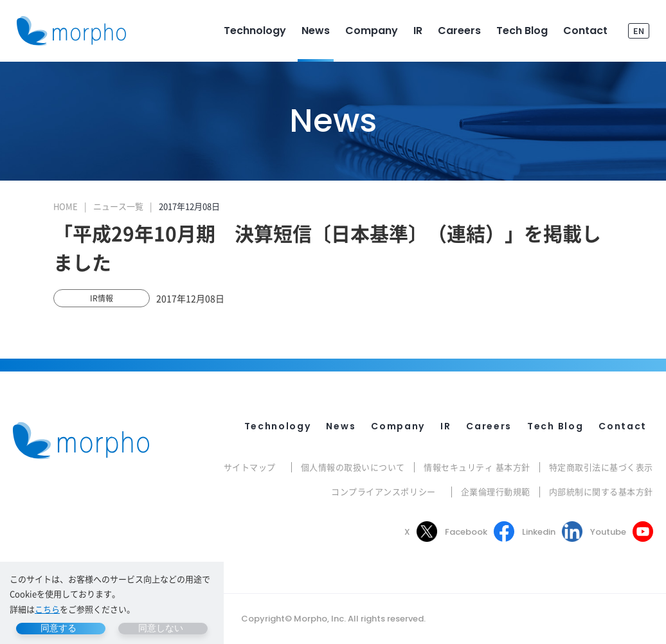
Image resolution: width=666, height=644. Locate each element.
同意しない (161, 628)
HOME (66, 206)
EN (639, 31)
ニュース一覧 (118, 206)
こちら (47, 609)
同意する (59, 628)
